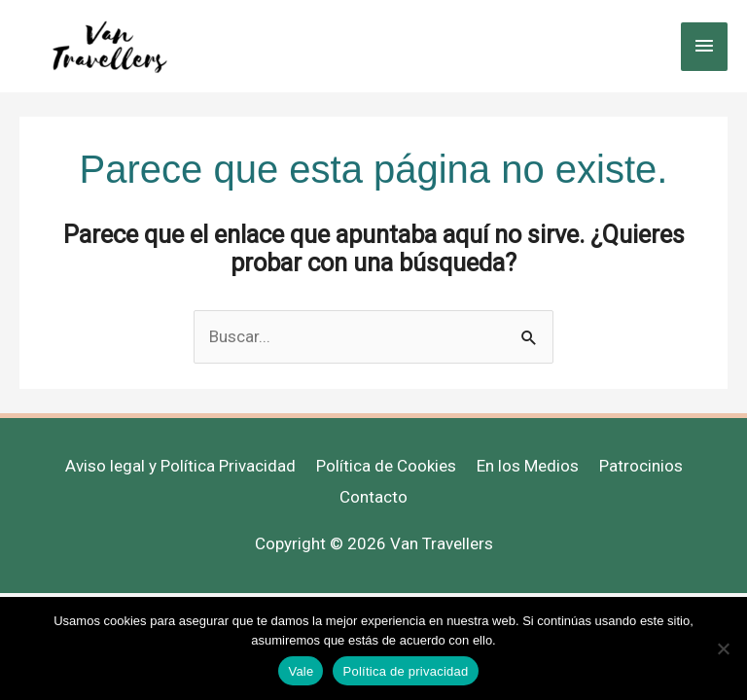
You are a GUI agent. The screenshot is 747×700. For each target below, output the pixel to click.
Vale (301, 671)
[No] (723, 648)
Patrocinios (641, 466)
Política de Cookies (386, 466)
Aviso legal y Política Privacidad (180, 466)
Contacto (373, 497)
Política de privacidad (405, 671)
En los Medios (528, 466)
